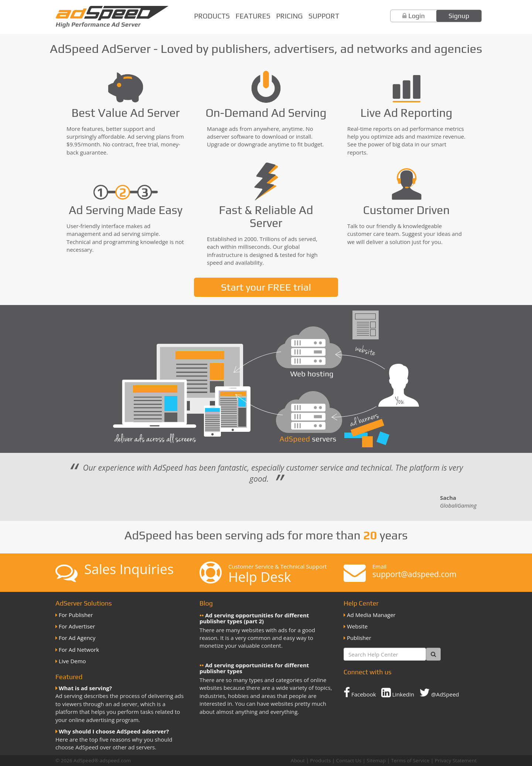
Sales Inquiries (129, 569)
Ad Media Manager (371, 615)
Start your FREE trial (266, 287)
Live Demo (72, 661)
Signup (459, 16)
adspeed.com (115, 760)
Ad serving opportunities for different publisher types (254, 668)
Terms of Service (410, 760)
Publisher (359, 638)
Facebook (360, 692)
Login (417, 16)
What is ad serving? (85, 688)
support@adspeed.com (415, 574)
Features (253, 16)
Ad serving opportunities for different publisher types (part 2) (254, 618)
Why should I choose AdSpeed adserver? (114, 731)
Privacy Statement (456, 760)
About (298, 760)
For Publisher (76, 615)
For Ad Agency (77, 638)
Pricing (289, 16)
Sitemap (376, 760)
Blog (206, 603)
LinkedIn (398, 692)
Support (324, 16)
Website (357, 626)
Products (212, 16)
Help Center (361, 603)
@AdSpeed (439, 692)
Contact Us (349, 760)
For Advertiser (77, 626)
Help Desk (260, 577)
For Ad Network (79, 650)
